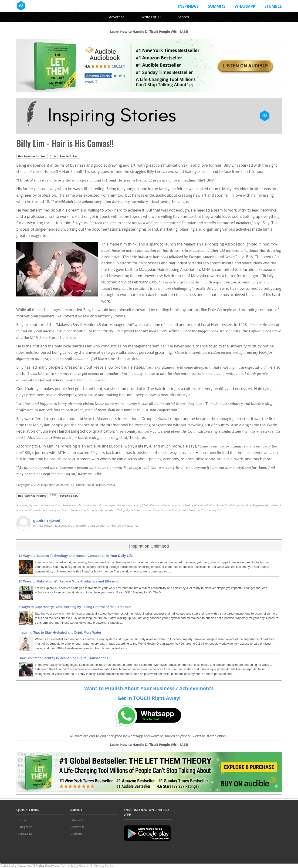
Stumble (273, 6)
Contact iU (25, 834)
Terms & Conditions (75, 865)
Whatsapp (245, 6)
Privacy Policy (104, 865)
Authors (77, 834)
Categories (25, 827)
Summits (217, 6)
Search (183, 17)
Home (22, 820)
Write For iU (151, 17)
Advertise (117, 17)
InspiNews (188, 6)
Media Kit (78, 820)
